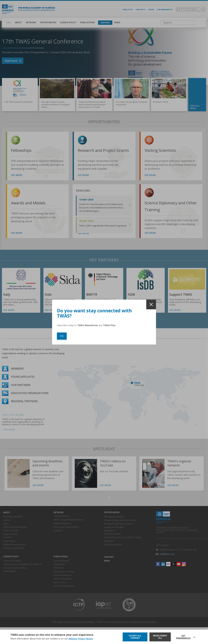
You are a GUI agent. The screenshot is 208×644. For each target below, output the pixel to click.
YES (62, 336)
